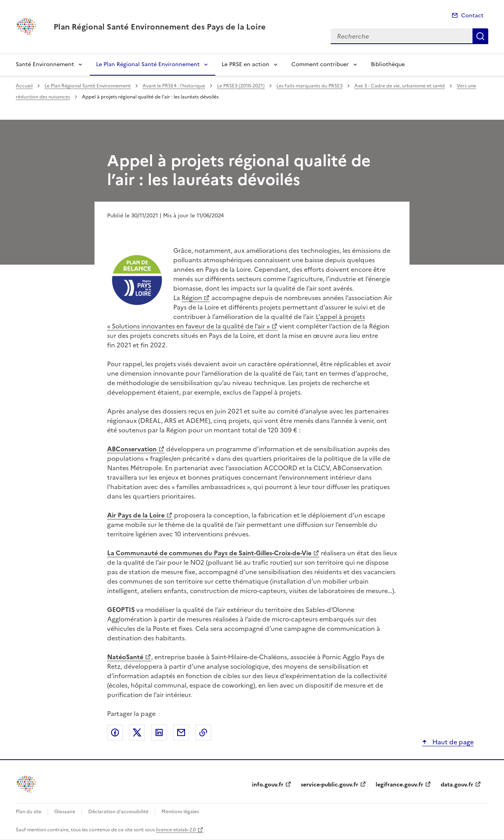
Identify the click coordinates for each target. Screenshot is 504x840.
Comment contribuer (320, 64)
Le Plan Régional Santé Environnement (148, 64)
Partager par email (181, 732)
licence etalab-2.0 (176, 830)
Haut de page (452, 742)
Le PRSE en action (246, 64)
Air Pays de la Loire (136, 515)
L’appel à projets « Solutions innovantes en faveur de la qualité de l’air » (236, 321)
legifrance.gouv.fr (399, 785)
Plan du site (29, 812)
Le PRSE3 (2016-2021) (241, 86)
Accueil (24, 86)
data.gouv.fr (457, 785)
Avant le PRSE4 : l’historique (174, 86)
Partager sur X (137, 732)
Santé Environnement (45, 64)
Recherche (480, 36)
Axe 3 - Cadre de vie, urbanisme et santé (400, 86)
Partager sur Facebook (115, 732)
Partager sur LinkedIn (159, 732)
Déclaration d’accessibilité (118, 812)
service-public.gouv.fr (330, 785)
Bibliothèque (388, 64)
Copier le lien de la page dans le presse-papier (203, 732)
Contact (472, 16)
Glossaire (65, 812)
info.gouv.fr (268, 785)
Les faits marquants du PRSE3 (309, 86)
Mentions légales (180, 812)
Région (192, 298)
